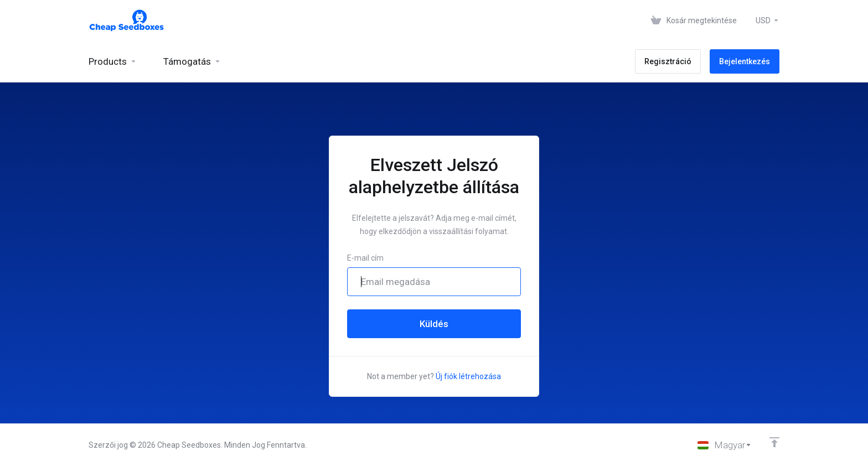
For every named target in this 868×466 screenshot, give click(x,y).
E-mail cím (365, 258)
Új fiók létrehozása (468, 376)
